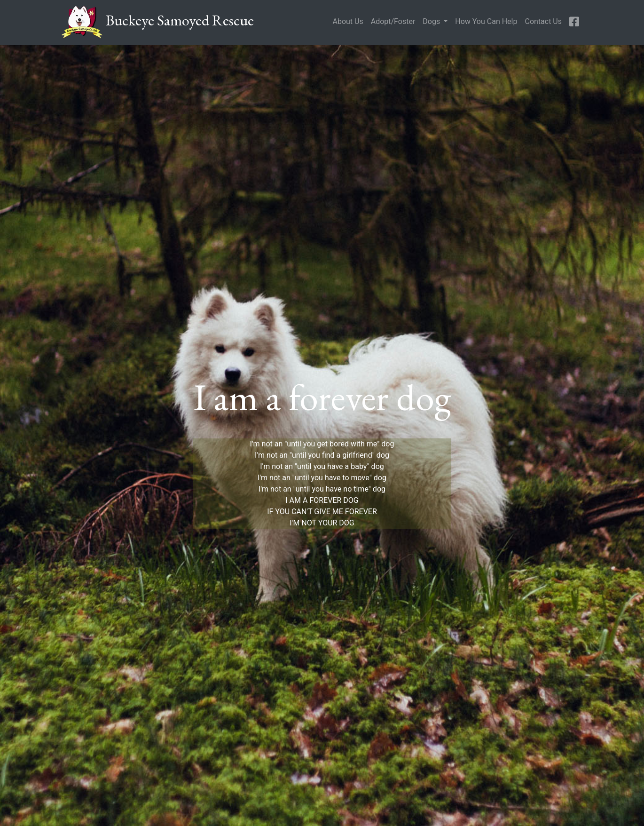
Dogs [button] (432, 21)
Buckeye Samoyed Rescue (157, 23)
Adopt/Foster (393, 21)
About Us (348, 21)
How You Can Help (486, 21)
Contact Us (543, 21)
